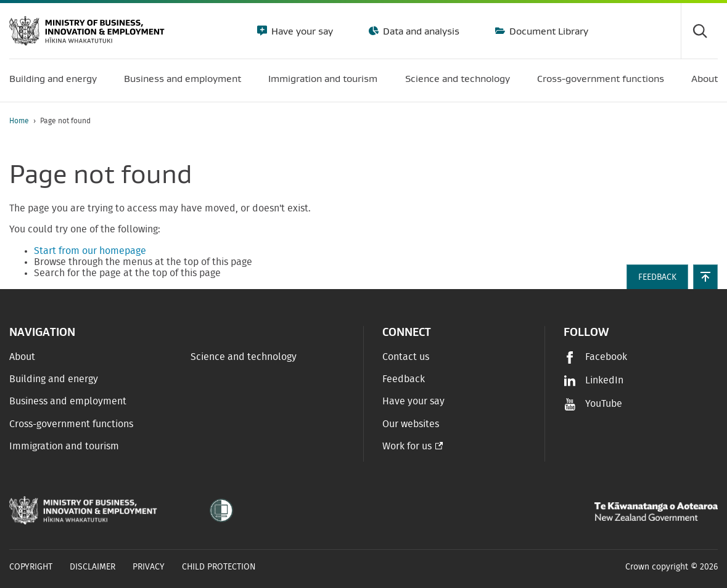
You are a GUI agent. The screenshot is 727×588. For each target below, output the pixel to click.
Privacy (149, 567)
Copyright (31, 567)
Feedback (404, 379)
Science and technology (244, 357)
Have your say (301, 31)
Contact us (406, 357)
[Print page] (683, 121)
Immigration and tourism (64, 446)
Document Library (548, 31)
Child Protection (219, 567)
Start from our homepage (90, 251)
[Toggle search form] (699, 31)
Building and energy (54, 379)
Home (19, 121)
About (22, 357)
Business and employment (68, 401)
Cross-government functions (71, 424)
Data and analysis (420, 31)
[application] (712, 121)
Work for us (407, 446)
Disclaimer (92, 567)
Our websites (411, 424)
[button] (705, 277)
